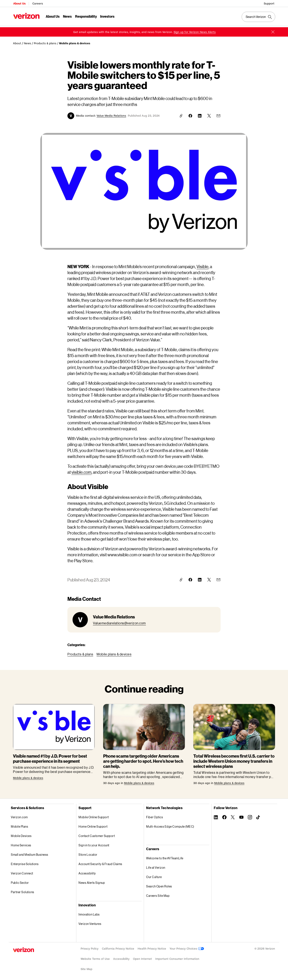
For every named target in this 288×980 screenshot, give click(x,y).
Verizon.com (19, 816)
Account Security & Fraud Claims (100, 862)
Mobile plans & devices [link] (75, 42)
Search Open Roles (159, 885)
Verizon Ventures (90, 922)
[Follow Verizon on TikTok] (258, 816)
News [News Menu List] (67, 16)
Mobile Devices (21, 834)
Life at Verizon (156, 866)
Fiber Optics (155, 816)
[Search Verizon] (259, 17)
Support (269, 3)
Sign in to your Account (94, 844)
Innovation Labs (89, 913)
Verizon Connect (22, 872)
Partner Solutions (23, 891)
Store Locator (88, 853)
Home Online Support (93, 825)
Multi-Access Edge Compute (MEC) (170, 825)
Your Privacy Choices (187, 947)
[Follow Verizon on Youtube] (241, 816)
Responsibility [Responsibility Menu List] (86, 16)
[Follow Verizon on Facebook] (224, 816)
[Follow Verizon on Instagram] (250, 816)
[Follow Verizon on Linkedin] (216, 816)
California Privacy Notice (118, 947)
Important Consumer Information (177, 957)
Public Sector (20, 881)
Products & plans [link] (45, 42)
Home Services (21, 844)
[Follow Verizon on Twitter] (233, 816)
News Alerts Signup (92, 881)
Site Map (86, 968)
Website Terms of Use (95, 957)
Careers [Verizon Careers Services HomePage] (37, 3)
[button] (273, 30)
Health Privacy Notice (152, 947)
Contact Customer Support (97, 834)
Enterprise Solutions (25, 862)
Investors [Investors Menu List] (107, 16)
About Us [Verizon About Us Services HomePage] (19, 3)
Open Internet (142, 957)
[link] (195, 31)
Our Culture (154, 875)
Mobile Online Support (94, 816)
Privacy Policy (90, 947)
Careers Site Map (158, 894)
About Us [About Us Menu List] (52, 16)
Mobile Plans (19, 825)
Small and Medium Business (30, 853)
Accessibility (87, 872)
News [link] (27, 42)
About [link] (17, 42)
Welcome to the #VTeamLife (165, 857)
